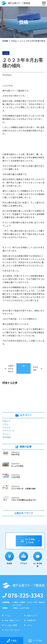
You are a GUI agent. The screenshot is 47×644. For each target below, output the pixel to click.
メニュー (6, 434)
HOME (5, 41)
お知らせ (6, 421)
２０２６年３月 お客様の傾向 (23, 489)
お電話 (12, 641)
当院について (32, 615)
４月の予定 (16, 477)
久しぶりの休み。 (18, 466)
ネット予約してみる (28, 541)
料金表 (9, 558)
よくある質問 (38, 560)
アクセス (6, 427)
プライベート (8, 431)
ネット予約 (35, 641)
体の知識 (6, 437)
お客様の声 (31, 620)
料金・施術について (12, 620)
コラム (14, 41)
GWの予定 (15, 455)
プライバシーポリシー (13, 630)
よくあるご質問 (11, 625)
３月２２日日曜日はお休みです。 (24, 500)
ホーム (7, 615)
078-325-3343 (23, 595)
